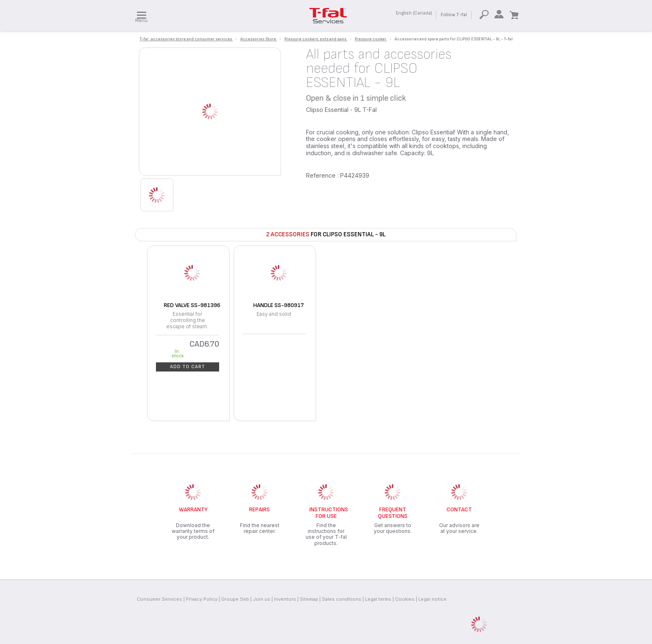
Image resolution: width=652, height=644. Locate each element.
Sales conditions (342, 599)
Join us (262, 599)
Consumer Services (159, 599)
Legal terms (378, 599)
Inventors (285, 599)
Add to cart (188, 367)
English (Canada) (414, 13)
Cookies (405, 599)
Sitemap (309, 599)
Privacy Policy (202, 599)
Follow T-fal (454, 15)
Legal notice (432, 599)
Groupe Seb (235, 599)
